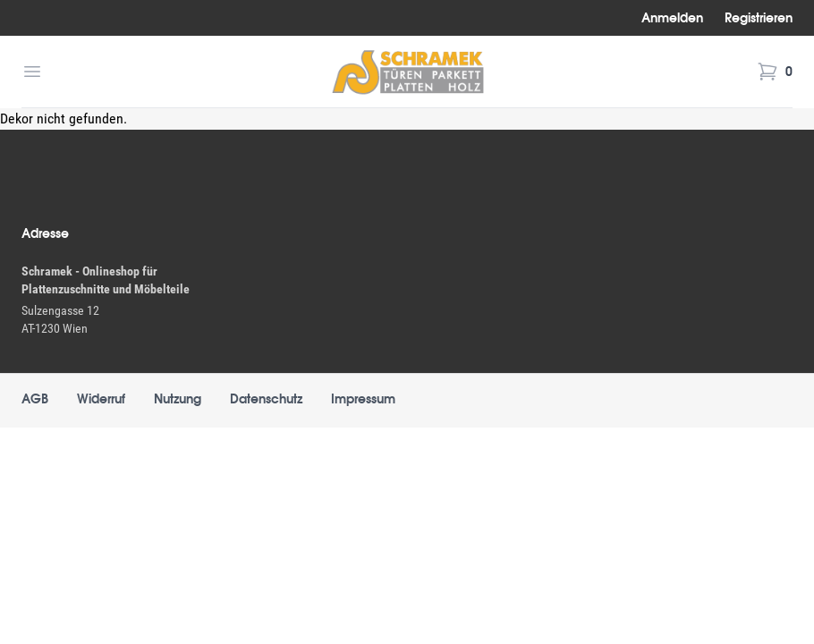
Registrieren (759, 18)
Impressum (363, 399)
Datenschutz (266, 399)
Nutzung (178, 399)
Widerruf (101, 399)
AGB (35, 399)
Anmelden (672, 18)
